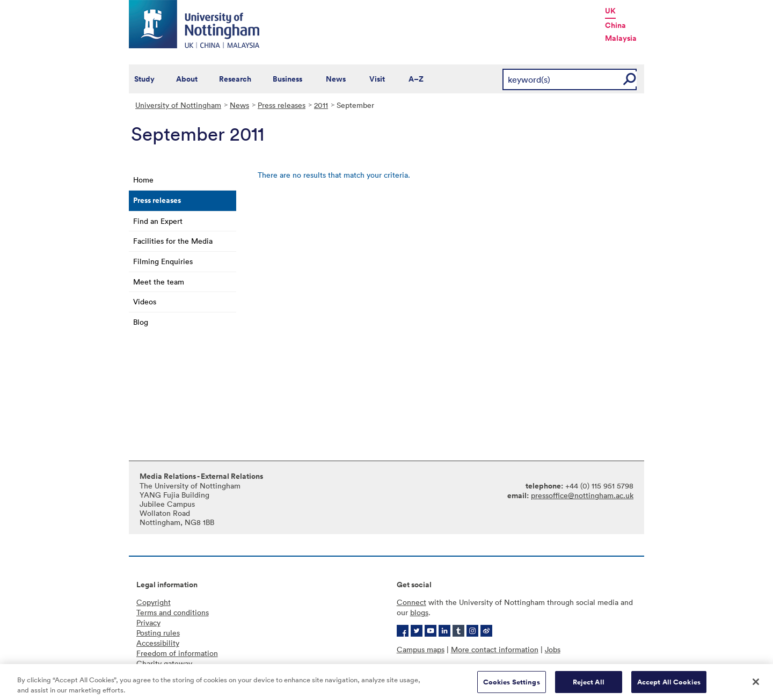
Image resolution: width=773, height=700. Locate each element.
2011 (321, 105)
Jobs (553, 649)
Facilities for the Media (173, 241)
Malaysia (621, 38)
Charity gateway (164, 663)
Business (287, 79)
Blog (141, 322)
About (187, 79)
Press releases (282, 105)
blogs (419, 612)
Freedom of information (177, 653)
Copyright (154, 602)
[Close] (756, 686)
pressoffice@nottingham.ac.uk (582, 495)
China (615, 25)
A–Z (416, 79)
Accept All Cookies (669, 686)
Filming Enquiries (163, 261)
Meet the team (159, 282)
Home (143, 180)
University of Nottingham (178, 105)
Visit (377, 79)
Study (144, 79)
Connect (411, 602)
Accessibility (158, 643)
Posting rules (158, 633)
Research (235, 79)
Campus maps (421, 649)
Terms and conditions (173, 612)
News (336, 79)
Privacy (148, 622)
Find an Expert (158, 221)
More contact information (495, 649)
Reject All (589, 686)
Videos (145, 301)
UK (610, 11)
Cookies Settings (512, 686)
